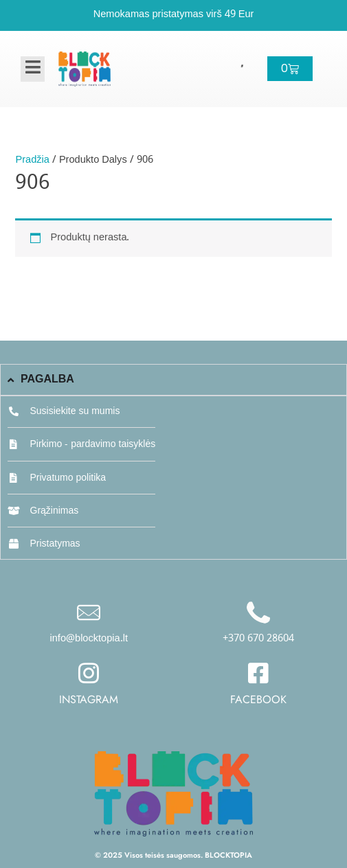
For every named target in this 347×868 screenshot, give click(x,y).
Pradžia (32, 160)
